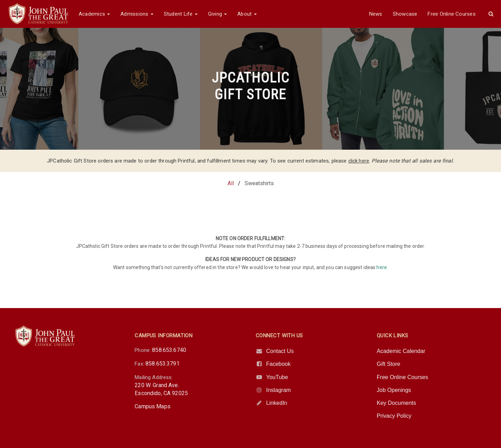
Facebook (278, 364)
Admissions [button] (137, 14)
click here (359, 161)
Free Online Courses (451, 14)
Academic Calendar (401, 351)
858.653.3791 (162, 364)
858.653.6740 (169, 350)
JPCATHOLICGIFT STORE (251, 86)
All (231, 183)
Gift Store (389, 364)
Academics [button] (94, 14)
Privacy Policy (394, 416)
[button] (491, 14)
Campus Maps (153, 406)
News (376, 14)
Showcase (405, 14)
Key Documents (396, 403)
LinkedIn (277, 403)
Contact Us (280, 351)
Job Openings (394, 390)
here (382, 267)
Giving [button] (218, 14)
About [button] (247, 14)
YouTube (277, 377)
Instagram (279, 390)
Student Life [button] (181, 14)
